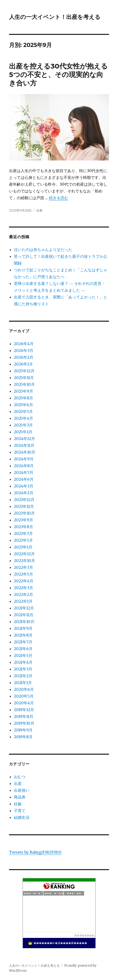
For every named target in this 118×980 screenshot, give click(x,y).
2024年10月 (25, 452)
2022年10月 (24, 561)
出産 (39, 210)
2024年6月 (24, 479)
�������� (84, 935)
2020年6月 (24, 689)
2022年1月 (23, 601)
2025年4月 (23, 418)
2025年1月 (23, 432)
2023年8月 (23, 527)
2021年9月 (23, 628)
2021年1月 (23, 683)
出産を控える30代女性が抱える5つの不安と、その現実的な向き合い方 (58, 75)
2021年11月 (24, 615)
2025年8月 (23, 398)
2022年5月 (23, 574)
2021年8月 (23, 635)
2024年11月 (24, 445)
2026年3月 (24, 350)
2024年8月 (24, 466)
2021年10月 (24, 622)
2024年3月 (24, 486)
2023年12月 (24, 500)
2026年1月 (23, 364)
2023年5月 (23, 540)
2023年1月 (23, 547)
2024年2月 (24, 493)
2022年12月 (24, 554)
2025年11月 (24, 378)
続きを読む (59, 198)
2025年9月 (23, 391)
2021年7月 (23, 642)
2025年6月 (23, 405)
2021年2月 (23, 676)
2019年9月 (23, 730)
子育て (20, 811)
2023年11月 (24, 506)
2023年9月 (23, 520)
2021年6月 (23, 649)
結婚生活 (22, 817)
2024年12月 (24, 439)
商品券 (20, 797)
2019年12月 (24, 710)
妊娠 (18, 804)
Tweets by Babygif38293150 (35, 852)
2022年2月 (23, 594)
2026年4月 (24, 344)
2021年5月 (23, 655)
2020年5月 (24, 696)
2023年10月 (24, 513)
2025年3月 (23, 425)
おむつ (20, 777)
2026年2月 (24, 357)
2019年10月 (24, 723)
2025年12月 (24, 371)
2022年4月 (24, 581)
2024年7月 (24, 472)
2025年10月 (24, 384)
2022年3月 (23, 588)
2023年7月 (23, 533)
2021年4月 (23, 662)
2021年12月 (24, 608)
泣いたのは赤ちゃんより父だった (43, 250)
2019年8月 (23, 737)
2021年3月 (23, 669)
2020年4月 (24, 703)
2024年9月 (24, 459)
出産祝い (22, 790)
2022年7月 (23, 567)
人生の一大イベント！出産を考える (55, 17)
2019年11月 (24, 716)
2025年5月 (23, 411)
